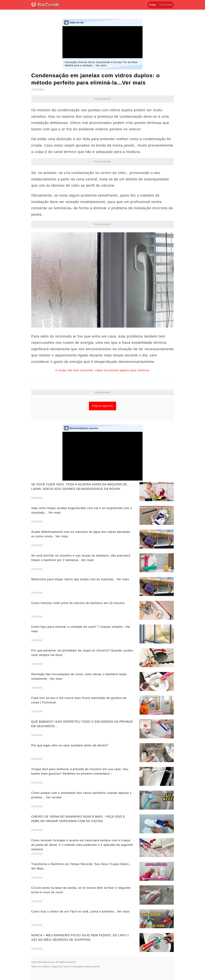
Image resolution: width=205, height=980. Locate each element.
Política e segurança (52, 967)
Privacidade (77, 967)
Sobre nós (36, 967)
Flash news (166, 5)
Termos (67, 967)
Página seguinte (102, 406)
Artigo (152, 5)
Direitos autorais (91, 967)
